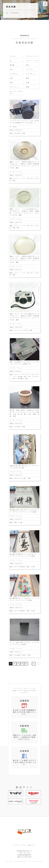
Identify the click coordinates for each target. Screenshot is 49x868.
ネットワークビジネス (16, 92)
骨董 (28, 87)
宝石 (11, 69)
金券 (11, 83)
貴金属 (12, 65)
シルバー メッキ (32, 61)
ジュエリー (30, 69)
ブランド (13, 56)
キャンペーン (14, 87)
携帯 (28, 78)
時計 (28, 65)
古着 (11, 78)
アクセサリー (14, 74)
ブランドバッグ (32, 56)
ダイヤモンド (31, 74)
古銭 (28, 83)
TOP (7, 13)
